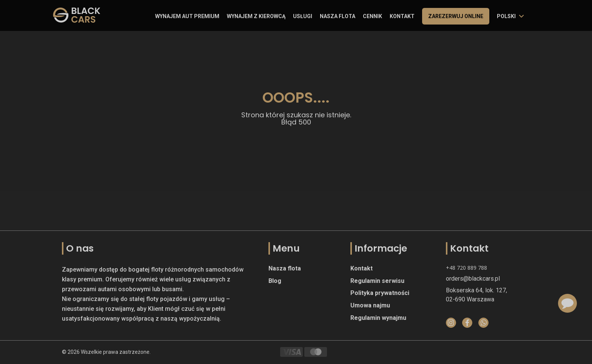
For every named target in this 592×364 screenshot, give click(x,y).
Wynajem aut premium (187, 16)
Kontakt (402, 16)
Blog (275, 281)
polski (506, 16)
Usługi (303, 16)
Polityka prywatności (380, 293)
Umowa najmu (370, 305)
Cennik (372, 16)
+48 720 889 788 (466, 268)
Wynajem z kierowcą (256, 16)
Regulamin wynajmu (378, 318)
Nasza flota (338, 16)
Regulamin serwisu (377, 281)
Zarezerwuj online (456, 16)
